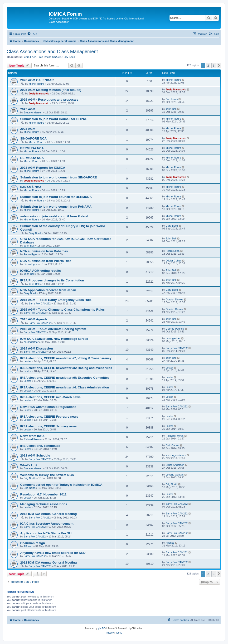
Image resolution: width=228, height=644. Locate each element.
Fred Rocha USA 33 (49, 57)
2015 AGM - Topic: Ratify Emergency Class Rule (56, 300)
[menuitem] (32, 34)
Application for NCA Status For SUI (46, 533)
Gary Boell (69, 57)
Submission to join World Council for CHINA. (54, 119)
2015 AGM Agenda (34, 319)
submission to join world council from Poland (54, 216)
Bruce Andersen (33, 112)
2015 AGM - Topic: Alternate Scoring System (53, 329)
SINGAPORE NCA (33, 138)
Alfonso (28, 546)
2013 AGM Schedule (35, 455)
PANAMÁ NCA (31, 187)
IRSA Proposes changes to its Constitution (52, 280)
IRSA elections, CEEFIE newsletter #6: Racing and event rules (66, 368)
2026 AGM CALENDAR (37, 80)
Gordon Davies (174, 299)
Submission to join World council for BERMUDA (56, 197)
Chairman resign (33, 543)
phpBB (102, 628)
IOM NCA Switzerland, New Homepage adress (54, 339)
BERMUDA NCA (32, 148)
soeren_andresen (176, 455)
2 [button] (208, 65)
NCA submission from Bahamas (44, 251)
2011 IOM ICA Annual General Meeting (49, 562)
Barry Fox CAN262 (40, 303)
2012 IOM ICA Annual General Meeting (49, 514)
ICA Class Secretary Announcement (47, 524)
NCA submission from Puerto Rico (46, 261)
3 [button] (214, 65)
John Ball (171, 109)
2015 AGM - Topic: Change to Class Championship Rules (62, 310)
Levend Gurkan (175, 475)
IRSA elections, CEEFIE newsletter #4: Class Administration (65, 387)
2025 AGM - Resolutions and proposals (49, 100)
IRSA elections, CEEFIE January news (49, 426)
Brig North (30, 478)
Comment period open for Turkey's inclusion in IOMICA (61, 485)
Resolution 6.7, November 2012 (43, 494)
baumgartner (31, 342)
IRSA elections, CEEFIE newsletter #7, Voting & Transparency (66, 358)
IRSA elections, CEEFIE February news (49, 417)
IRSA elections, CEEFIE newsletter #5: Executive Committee (65, 378)
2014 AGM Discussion (36, 348)
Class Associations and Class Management (52, 51)
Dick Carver (172, 445)
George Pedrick (175, 329)
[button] (219, 65)
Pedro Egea (29, 57)
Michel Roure (36, 84)
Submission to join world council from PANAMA (56, 207)
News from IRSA (32, 436)
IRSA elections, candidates (40, 446)
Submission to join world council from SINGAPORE (58, 177)
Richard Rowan (33, 439)
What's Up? (29, 465)
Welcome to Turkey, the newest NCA (47, 475)
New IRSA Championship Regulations (48, 407)
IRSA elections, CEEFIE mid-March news (50, 397)
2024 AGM (28, 129)
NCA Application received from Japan (48, 290)
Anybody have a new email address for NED (53, 553)
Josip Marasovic (39, 93)
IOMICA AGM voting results (41, 271)
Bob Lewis (172, 99)
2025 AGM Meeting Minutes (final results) (51, 90)
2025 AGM (28, 109)
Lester (27, 361)
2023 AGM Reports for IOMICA (43, 168)
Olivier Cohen (174, 261)
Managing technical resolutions (44, 504)
